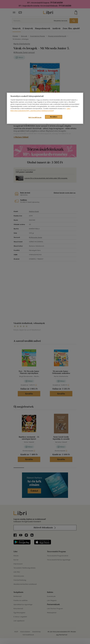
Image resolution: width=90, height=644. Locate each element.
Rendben (54, 117)
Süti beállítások (35, 117)
